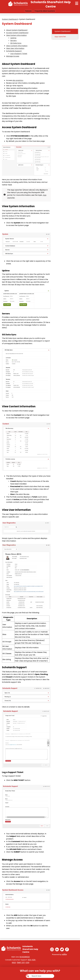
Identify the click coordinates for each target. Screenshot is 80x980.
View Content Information (17, 46)
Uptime (13, 38)
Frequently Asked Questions (45, 11)
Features (28, 11)
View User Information (15, 48)
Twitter (62, 950)
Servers (13, 41)
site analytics (18, 80)
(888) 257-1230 (23, 963)
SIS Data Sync (16, 43)
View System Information (16, 35)
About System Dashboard (17, 30)
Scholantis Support (14, 51)
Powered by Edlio (59, 954)
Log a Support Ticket (19, 54)
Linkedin (57, 950)
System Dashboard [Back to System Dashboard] (10, 19)
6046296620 (25, 957)
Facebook (67, 950)
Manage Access (13, 56)
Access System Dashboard (17, 33)
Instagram (52, 950)
